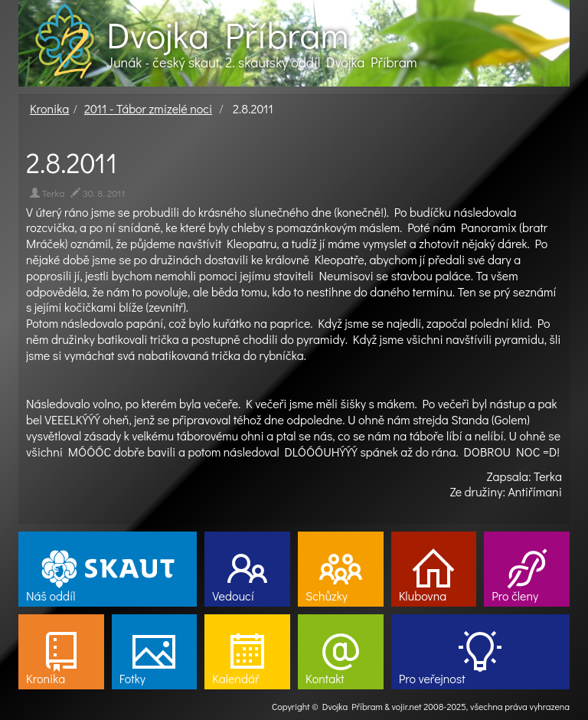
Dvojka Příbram (227, 34)
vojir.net (407, 706)
